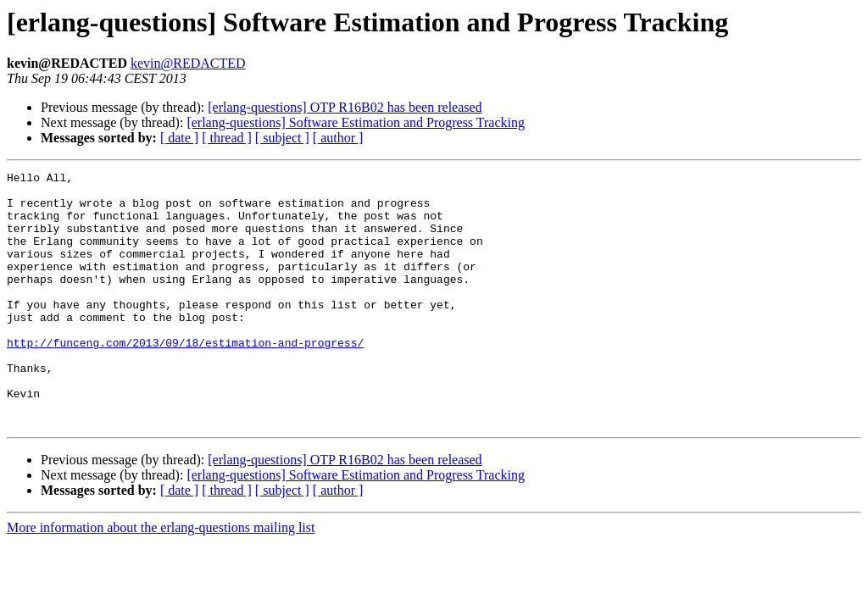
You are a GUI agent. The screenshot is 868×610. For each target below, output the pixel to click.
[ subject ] (282, 138)
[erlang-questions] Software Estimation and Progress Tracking (356, 122)
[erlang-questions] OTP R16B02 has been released (345, 107)
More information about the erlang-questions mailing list (161, 578)
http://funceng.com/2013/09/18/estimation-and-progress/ (185, 378)
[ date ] (179, 138)
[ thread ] (227, 138)
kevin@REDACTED (188, 63)
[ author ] (338, 138)
